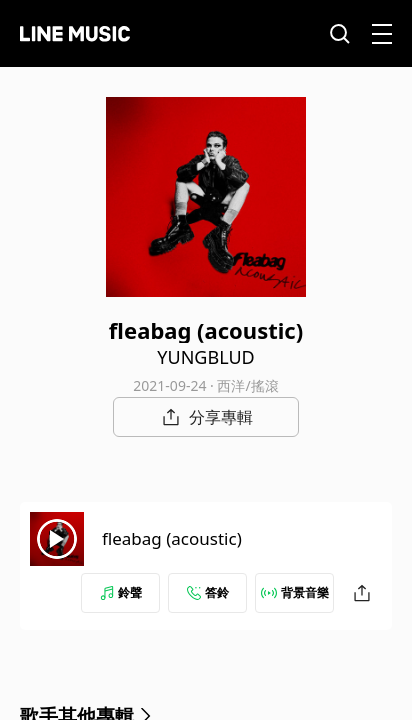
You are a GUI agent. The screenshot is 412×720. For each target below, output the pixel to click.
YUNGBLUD (205, 357)
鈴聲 (121, 592)
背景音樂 (295, 592)
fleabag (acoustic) (172, 538)
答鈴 (208, 592)
